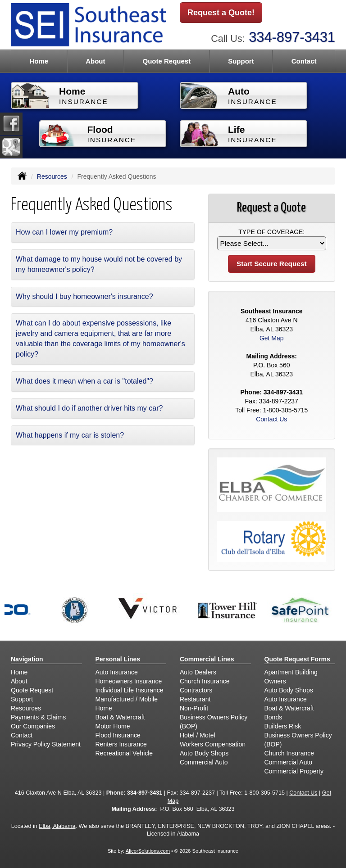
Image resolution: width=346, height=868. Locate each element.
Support (22, 699)
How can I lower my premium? (64, 232)
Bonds (273, 717)
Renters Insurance (121, 744)
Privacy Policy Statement (46, 744)
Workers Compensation (213, 744)
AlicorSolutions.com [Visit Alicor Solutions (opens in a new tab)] (148, 851)
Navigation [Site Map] (27, 659)
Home (39, 61)
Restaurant (195, 699)
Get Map (272, 338)
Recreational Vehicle (124, 753)
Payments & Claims (38, 717)
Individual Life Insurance (130, 690)
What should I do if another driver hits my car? (89, 408)
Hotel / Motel (198, 735)
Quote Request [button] (166, 61)
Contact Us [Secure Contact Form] (271, 419)
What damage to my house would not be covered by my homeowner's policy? (99, 264)
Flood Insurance (118, 735)
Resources (52, 176)
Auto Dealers (198, 672)
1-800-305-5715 (286, 410)
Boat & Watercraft (120, 717)
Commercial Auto (204, 762)
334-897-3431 (292, 37)
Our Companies (33, 726)
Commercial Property (294, 771)
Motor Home (113, 726)
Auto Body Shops (204, 753)
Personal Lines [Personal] (118, 659)
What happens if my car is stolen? (70, 435)
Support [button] (241, 61)
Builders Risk (283, 726)
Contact (304, 61)
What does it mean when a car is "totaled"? (84, 381)
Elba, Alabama (57, 826)
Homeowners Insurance (129, 681)
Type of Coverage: (271, 232)
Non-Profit (194, 708)
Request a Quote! (221, 13)
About (95, 61)
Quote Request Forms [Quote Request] (297, 659)
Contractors (196, 690)
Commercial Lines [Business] (207, 659)
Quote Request (32, 690)
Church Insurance (205, 681)
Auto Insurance (117, 672)
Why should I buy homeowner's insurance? (84, 296)
